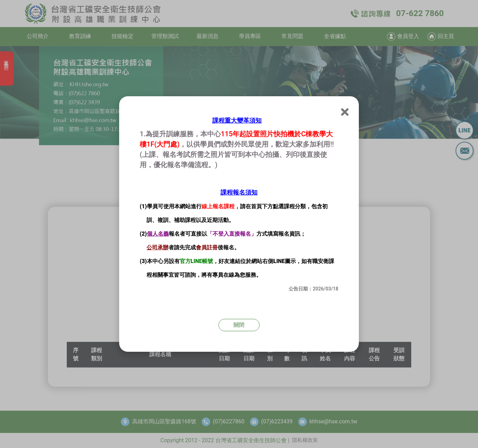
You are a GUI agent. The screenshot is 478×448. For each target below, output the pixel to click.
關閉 (239, 325)
